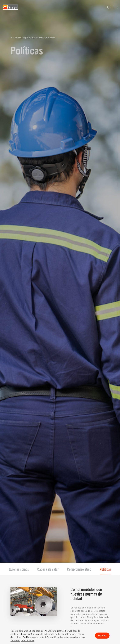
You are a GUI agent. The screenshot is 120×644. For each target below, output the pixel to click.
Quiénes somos (19, 481)
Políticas (105, 481)
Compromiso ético (79, 481)
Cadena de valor (48, 481)
